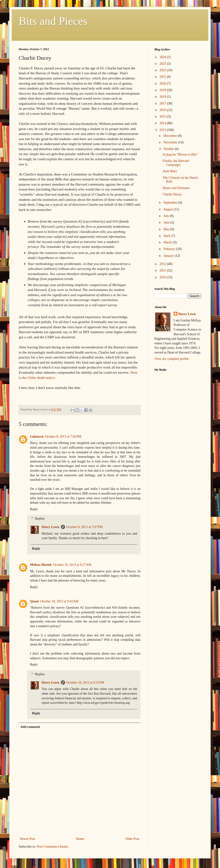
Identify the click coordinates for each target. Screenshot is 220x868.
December (170, 136)
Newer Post (27, 839)
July (167, 216)
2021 (163, 77)
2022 (163, 70)
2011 (163, 270)
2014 (163, 123)
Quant (34, 601)
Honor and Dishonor (176, 188)
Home (80, 839)
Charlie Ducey (172, 194)
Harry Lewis (51, 527)
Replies (40, 519)
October (169, 149)
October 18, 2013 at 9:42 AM (59, 601)
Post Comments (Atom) (52, 847)
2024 (163, 57)
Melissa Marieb (41, 565)
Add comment (30, 727)
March (168, 242)
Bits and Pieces (53, 21)
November (171, 142)
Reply (34, 509)
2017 (163, 103)
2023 (163, 64)
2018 (163, 97)
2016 (163, 110)
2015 (163, 117)
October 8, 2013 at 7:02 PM (63, 437)
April (167, 236)
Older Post (132, 839)
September (171, 203)
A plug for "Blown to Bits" (180, 155)
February (170, 249)
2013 (163, 130)
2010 (163, 277)
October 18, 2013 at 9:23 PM (85, 683)
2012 (163, 264)
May (167, 229)
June (167, 222)
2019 (163, 90)
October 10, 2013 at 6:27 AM (72, 565)
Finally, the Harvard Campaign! (176, 163)
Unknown (37, 437)
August (169, 209)
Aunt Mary (170, 171)
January (169, 256)
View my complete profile (172, 359)
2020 (163, 84)
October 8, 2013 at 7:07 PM (85, 527)
